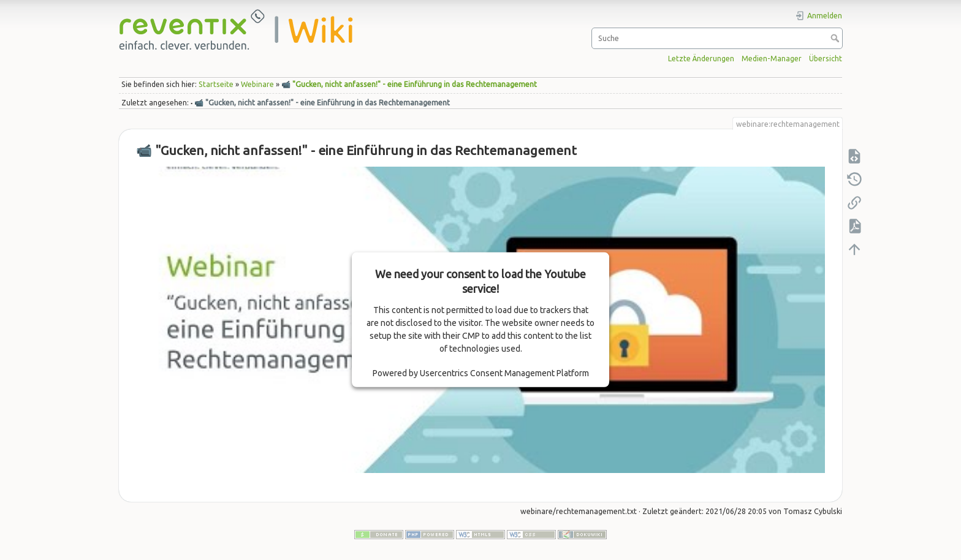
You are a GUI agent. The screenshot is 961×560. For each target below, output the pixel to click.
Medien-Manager (772, 59)
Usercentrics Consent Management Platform (504, 373)
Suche (836, 38)
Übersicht (826, 59)
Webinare (257, 84)
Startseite (216, 84)
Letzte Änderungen (701, 59)
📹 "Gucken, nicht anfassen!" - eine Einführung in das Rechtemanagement (409, 84)
